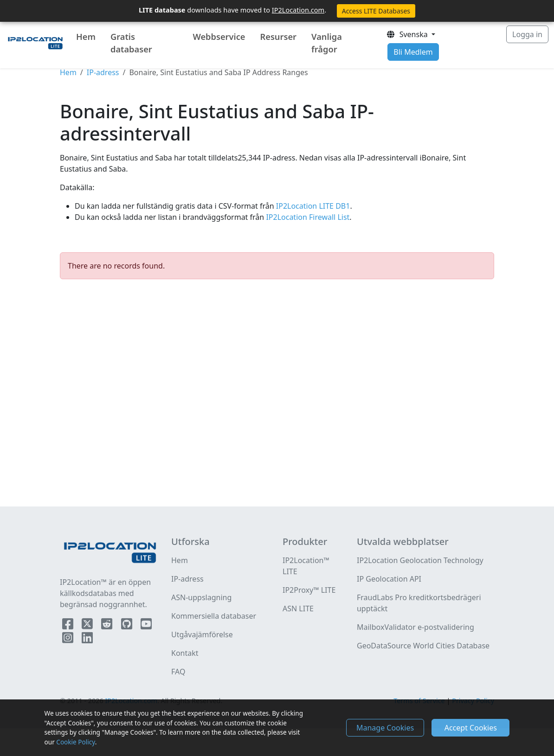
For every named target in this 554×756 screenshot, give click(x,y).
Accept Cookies (471, 728)
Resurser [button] (278, 37)
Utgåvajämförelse (202, 634)
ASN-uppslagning (201, 597)
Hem (86, 37)
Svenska (408, 34)
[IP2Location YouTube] (146, 626)
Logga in (527, 34)
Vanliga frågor (327, 43)
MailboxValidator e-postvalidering (415, 627)
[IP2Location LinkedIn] (87, 640)
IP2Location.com (298, 10)
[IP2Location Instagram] (69, 640)
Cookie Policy (75, 742)
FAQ (178, 672)
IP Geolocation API (389, 579)
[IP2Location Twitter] (88, 626)
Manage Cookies (385, 728)
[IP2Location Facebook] (69, 626)
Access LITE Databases (376, 11)
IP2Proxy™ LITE (309, 590)
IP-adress (103, 72)
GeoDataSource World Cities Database (423, 646)
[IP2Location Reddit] (108, 626)
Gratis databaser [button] (131, 43)
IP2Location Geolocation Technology (420, 560)
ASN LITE (298, 609)
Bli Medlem (413, 52)
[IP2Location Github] (128, 626)
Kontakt (185, 653)
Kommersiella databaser (214, 616)
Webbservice (219, 37)
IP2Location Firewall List (307, 217)
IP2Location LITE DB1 (312, 206)
